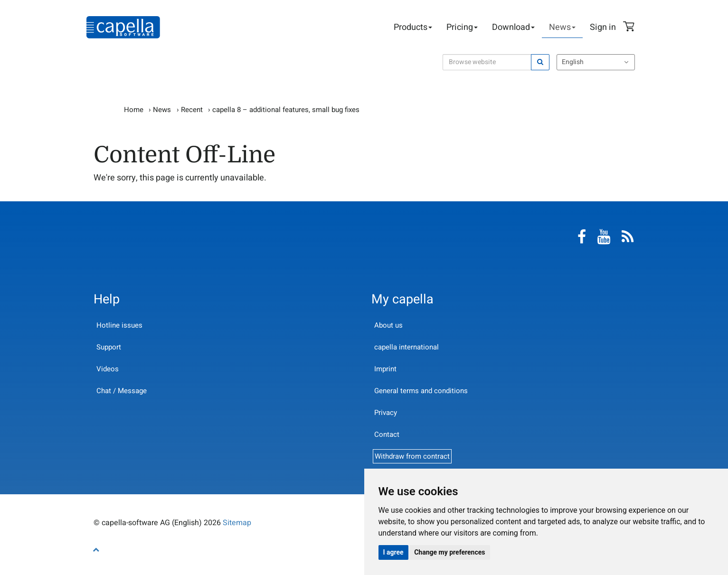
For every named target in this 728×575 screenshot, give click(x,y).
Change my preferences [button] (449, 552)
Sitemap (237, 523)
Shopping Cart (630, 28)
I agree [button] (393, 552)
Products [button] (413, 27)
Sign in (603, 27)
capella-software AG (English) (123, 27)
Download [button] (513, 27)
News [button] (562, 27)
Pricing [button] (462, 27)
